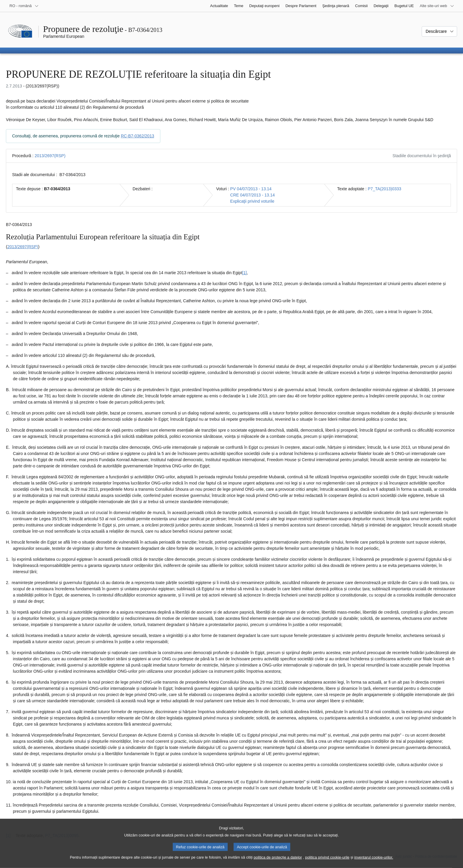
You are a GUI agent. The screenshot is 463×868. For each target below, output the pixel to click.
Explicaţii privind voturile (252, 201)
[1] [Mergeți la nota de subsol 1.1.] (244, 273)
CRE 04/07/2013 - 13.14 (253, 195)
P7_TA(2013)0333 (384, 189)
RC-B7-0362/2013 (137, 136)
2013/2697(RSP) (50, 156)
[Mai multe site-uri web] (437, 6)
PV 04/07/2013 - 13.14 (251, 189)
